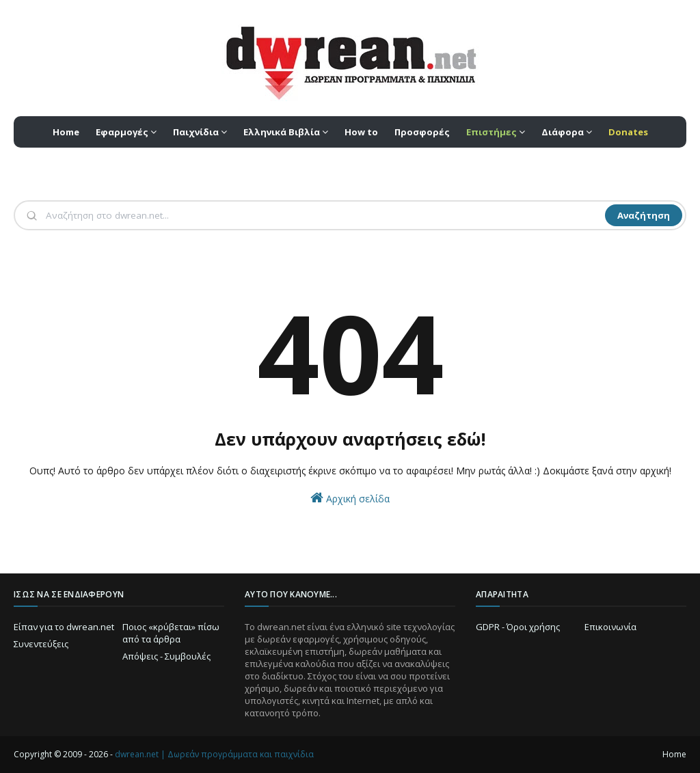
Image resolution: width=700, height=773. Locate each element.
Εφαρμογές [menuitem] (122, 132)
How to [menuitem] (361, 132)
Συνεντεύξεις (41, 644)
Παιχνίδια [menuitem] (196, 132)
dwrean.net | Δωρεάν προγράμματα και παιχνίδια (214, 754)
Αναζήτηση (644, 215)
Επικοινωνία (610, 627)
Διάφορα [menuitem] (563, 132)
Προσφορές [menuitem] (422, 132)
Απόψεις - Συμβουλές (166, 656)
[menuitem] (496, 132)
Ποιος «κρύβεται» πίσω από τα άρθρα (171, 633)
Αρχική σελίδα (350, 498)
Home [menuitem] (66, 132)
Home (674, 754)
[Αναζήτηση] (324, 215)
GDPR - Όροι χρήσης (518, 627)
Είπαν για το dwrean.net (64, 627)
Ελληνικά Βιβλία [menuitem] (282, 132)
